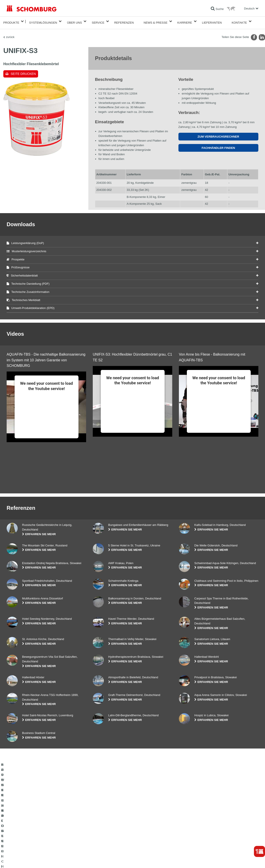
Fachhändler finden (218, 145)
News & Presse (156, 21)
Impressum (25, 859)
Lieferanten (212, 21)
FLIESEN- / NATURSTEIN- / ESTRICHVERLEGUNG (38, 830)
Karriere (185, 21)
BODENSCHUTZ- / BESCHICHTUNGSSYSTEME (36, 836)
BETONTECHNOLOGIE (21, 843)
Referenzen (124, 21)
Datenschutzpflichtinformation (63, 859)
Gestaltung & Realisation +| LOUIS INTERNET (238, 859)
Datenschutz (39, 859)
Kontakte (239, 21)
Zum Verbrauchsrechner (218, 134)
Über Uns (74, 21)
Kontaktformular (102, 836)
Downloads (99, 830)
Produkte (11, 21)
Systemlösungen (43, 21)
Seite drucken (23, 71)
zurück (10, 34)
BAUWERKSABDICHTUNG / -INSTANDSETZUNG (37, 823)
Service (98, 21)
